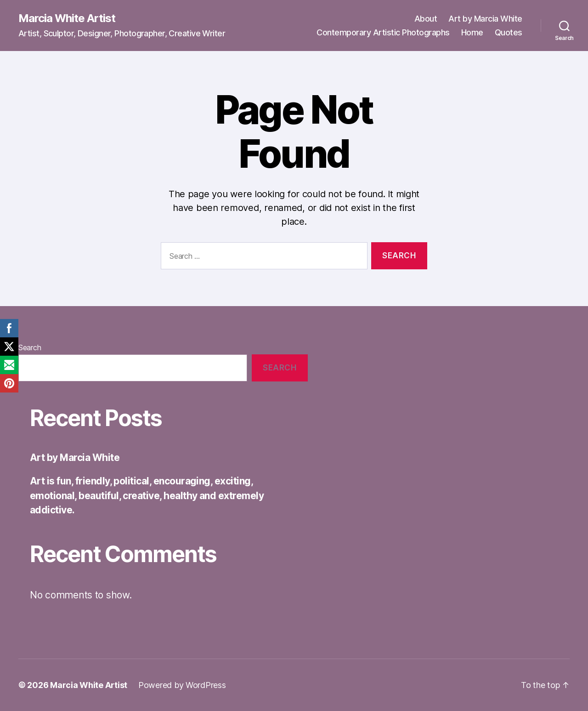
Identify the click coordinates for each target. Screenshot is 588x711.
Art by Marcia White (485, 19)
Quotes (509, 32)
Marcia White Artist (67, 18)
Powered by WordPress (182, 685)
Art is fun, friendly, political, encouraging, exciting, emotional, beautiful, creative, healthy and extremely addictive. (147, 495)
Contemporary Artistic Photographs (383, 32)
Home (472, 32)
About (426, 19)
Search (30, 347)
